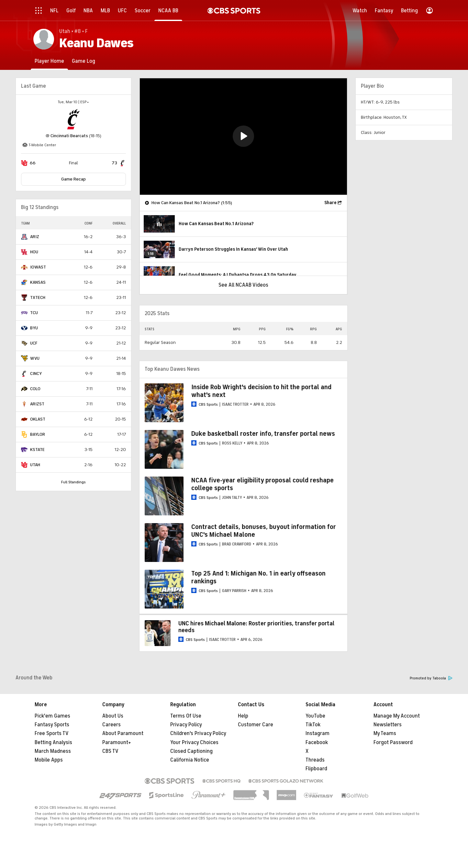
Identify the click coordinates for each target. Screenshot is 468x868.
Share (330, 203)
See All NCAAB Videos (243, 285)
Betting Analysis (53, 742)
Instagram (318, 733)
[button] (243, 136)
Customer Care (256, 725)
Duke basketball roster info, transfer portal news (263, 434)
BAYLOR (38, 434)
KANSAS (38, 282)
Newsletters (388, 725)
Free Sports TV (52, 733)
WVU (35, 358)
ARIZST (37, 404)
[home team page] (73, 119)
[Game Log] (84, 61)
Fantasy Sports (52, 725)
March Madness (53, 751)
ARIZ (35, 237)
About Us (113, 716)
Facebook (317, 742)
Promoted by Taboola (431, 678)
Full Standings (73, 482)
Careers (111, 725)
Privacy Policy (186, 725)
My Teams (385, 733)
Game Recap (73, 179)
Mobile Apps (49, 760)
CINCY (36, 374)
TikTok (313, 725)
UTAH (35, 465)
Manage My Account (397, 716)
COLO (35, 389)
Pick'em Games (52, 716)
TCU (34, 313)
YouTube (315, 716)
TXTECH (38, 297)
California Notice (190, 760)
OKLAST (38, 419)
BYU (34, 328)
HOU (34, 252)
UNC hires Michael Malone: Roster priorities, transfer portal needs (256, 627)
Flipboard (316, 769)
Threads (315, 760)
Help (243, 716)
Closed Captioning (191, 751)
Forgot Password (393, 742)
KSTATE (37, 450)
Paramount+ (117, 742)
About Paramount (123, 733)
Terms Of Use (186, 716)
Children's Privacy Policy (198, 733)
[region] (243, 137)
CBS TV (110, 751)
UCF (34, 343)
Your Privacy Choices (194, 742)
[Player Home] (49, 61)
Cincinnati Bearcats (69, 136)
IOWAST (38, 267)
